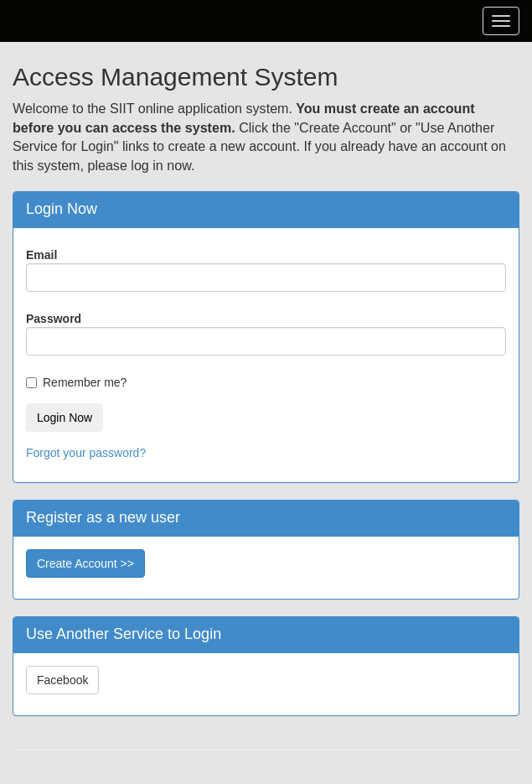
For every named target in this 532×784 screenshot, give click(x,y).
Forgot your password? (86, 453)
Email (41, 255)
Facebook (62, 680)
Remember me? (85, 382)
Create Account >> (85, 563)
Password (54, 319)
